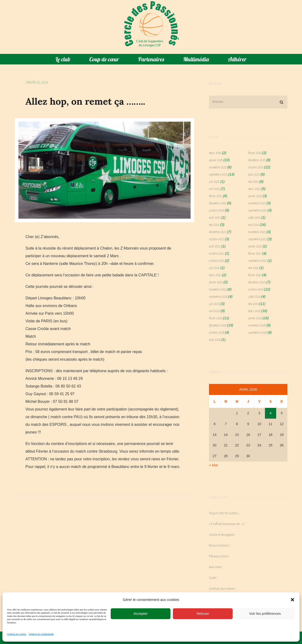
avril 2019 (214, 311)
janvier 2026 (216, 160)
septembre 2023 (257, 239)
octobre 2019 (256, 290)
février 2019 (216, 318)
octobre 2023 (217, 239)
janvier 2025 (255, 196)
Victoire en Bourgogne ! (222, 535)
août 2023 (215, 247)
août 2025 (254, 175)
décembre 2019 (257, 282)
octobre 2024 (217, 211)
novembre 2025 (218, 168)
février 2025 (216, 196)
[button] (292, 600)
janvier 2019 (255, 318)
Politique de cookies (17, 634)
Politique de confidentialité (41, 634)
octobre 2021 (217, 254)
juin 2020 (214, 268)
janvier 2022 (255, 247)
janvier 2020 (216, 282)
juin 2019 (214, 304)
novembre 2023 (257, 232)
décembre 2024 (218, 203)
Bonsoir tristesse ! (219, 546)
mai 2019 (253, 304)
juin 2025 (214, 182)
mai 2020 (253, 268)
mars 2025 (254, 189)
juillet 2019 (254, 297)
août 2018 (215, 340)
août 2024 (215, 218)
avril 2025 (214, 189)
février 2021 (255, 254)
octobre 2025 (256, 168)
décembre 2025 (257, 160)
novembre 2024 (257, 203)
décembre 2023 (218, 232)
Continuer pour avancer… (222, 589)
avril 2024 (254, 225)
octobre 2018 (217, 333)
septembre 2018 (257, 333)
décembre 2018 (218, 326)
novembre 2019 (218, 290)
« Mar (214, 465)
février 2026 (255, 153)
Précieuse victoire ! (219, 556)
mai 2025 (253, 182)
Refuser (203, 613)
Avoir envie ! (216, 567)
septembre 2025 (218, 175)
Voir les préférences (265, 613)
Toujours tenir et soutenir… (224, 513)
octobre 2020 (217, 261)
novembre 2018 (257, 326)
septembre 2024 (257, 211)
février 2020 (255, 275)
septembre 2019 (218, 297)
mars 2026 (215, 153)
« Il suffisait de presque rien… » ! (227, 524)
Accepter (140, 613)
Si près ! (213, 578)
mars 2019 (254, 311)
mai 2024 (214, 225)
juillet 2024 (254, 218)
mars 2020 (215, 275)
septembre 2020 (257, 261)
